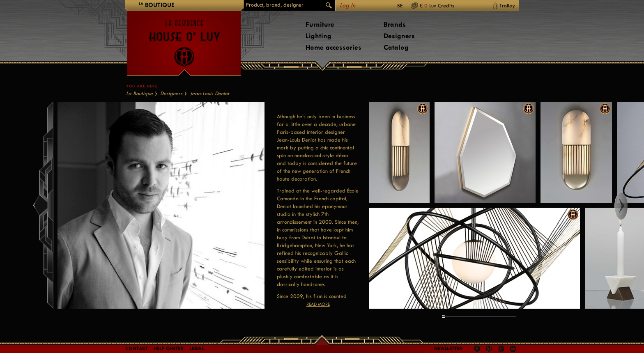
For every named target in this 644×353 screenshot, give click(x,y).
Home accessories (333, 47)
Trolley (507, 6)
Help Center (169, 348)
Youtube (513, 349)
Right (629, 206)
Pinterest (489, 349)
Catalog (396, 47)
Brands (395, 24)
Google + (502, 350)
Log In (347, 6)
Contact (137, 348)
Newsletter (448, 348)
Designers (399, 36)
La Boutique (139, 93)
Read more (318, 304)
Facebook (477, 349)
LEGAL (197, 348)
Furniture (320, 24)
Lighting (319, 36)
